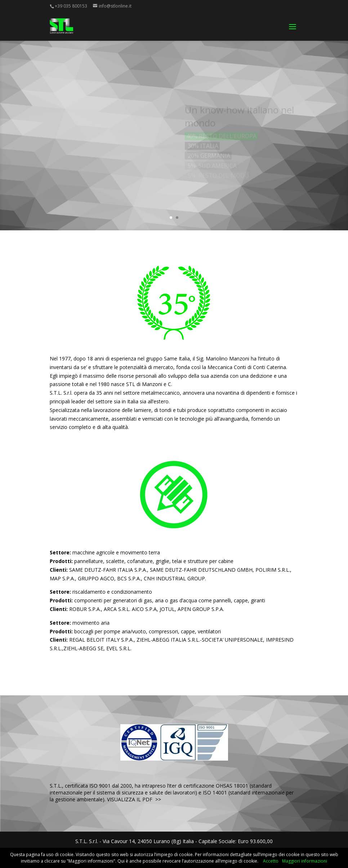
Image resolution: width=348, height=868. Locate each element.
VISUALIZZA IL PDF (130, 799)
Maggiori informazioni (305, 861)
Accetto (271, 861)
